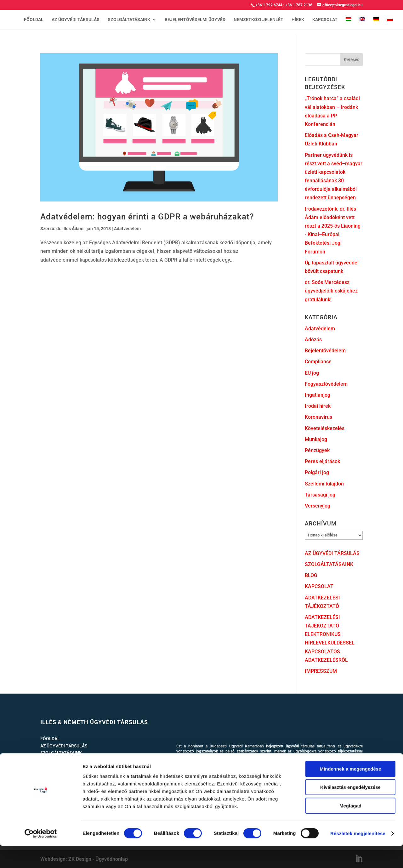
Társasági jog (320, 495)
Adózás (313, 340)
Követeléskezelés (325, 428)
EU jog (312, 373)
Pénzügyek (317, 450)
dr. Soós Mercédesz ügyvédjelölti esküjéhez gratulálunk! (331, 291)
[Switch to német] (376, 23)
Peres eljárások (322, 461)
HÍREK (298, 20)
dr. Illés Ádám (70, 229)
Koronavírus (318, 417)
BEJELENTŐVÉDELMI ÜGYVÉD (195, 20)
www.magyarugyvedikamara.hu (217, 757)
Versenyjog (318, 506)
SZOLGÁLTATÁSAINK (129, 20)
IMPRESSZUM (321, 671)
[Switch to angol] (362, 23)
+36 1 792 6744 (269, 5)
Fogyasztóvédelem (326, 384)
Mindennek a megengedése (350, 791)
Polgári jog (317, 472)
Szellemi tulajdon (324, 484)
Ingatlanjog (318, 395)
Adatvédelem (127, 229)
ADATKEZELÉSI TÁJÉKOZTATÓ (71, 774)
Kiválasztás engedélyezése (350, 810)
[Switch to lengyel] (390, 23)
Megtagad (350, 828)
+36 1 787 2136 (299, 5)
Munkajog (316, 439)
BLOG (311, 575)
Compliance (318, 362)
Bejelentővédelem (325, 351)
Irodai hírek (318, 406)
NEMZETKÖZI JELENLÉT (258, 20)
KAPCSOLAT (325, 20)
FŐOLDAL (34, 20)
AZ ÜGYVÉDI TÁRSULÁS (76, 20)
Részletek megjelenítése (358, 856)
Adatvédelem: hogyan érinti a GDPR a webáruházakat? (147, 217)
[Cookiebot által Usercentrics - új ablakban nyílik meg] (41, 856)
